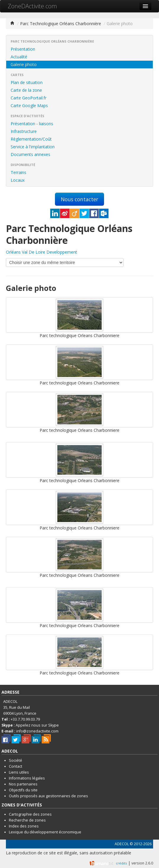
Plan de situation (27, 82)
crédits (121, 863)
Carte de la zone (26, 90)
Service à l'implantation (33, 147)
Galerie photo (24, 64)
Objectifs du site (23, 790)
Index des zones (24, 826)
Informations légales (27, 778)
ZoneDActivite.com (32, 6)
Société (16, 760)
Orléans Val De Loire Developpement (42, 252)
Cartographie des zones (30, 814)
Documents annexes (30, 154)
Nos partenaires (23, 784)
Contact (16, 766)
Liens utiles (19, 772)
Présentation (23, 49)
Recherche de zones (27, 820)
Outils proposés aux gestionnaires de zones (48, 796)
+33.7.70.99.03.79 (25, 719)
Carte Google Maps (29, 106)
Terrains (18, 172)
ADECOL (122, 844)
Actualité (19, 57)
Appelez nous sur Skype (37, 725)
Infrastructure (24, 131)
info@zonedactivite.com (37, 731)
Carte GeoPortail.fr (29, 98)
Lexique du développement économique (45, 832)
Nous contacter (79, 199)
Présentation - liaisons (32, 124)
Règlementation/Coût (31, 139)
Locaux (18, 180)
